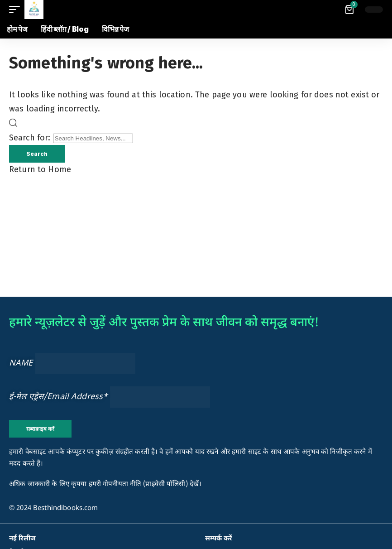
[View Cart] (350, 10)
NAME (21, 364)
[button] (17, 10)
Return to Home (40, 170)
